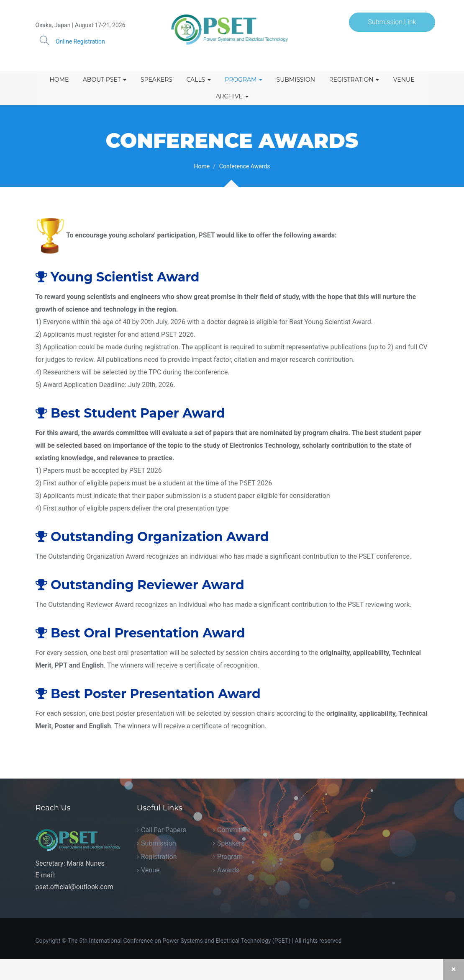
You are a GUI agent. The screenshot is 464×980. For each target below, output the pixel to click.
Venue (404, 80)
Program (244, 80)
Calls (198, 80)
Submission (296, 80)
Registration (354, 80)
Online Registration (80, 41)
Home (59, 80)
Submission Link (392, 22)
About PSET (105, 80)
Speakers (156, 80)
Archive (232, 96)
